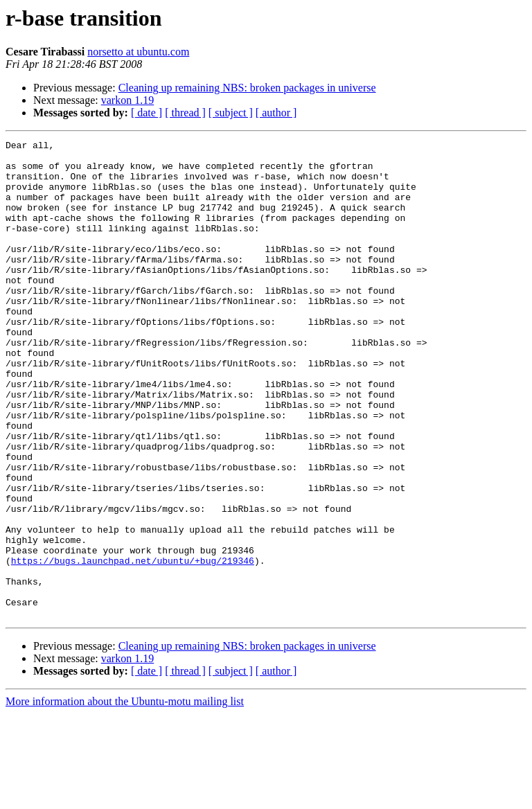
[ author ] (276, 113)
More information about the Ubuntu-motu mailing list (125, 797)
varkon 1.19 (127, 100)
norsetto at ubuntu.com (138, 52)
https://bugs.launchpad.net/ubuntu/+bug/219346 (133, 646)
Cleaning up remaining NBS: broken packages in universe (247, 88)
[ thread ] (185, 113)
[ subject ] (231, 113)
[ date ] (147, 113)
